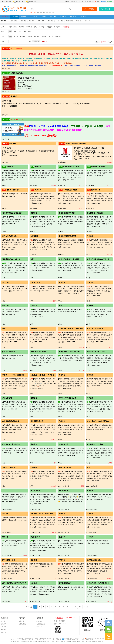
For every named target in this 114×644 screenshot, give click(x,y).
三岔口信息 (60, 21)
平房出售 (90, 398)
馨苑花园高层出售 (65, 583)
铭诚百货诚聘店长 (17, 73)
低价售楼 (34, 560)
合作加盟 (4, 632)
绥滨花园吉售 (35, 537)
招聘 (41, 12)
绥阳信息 (32, 21)
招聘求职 (24, 17)
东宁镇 (16, 36)
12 (80, 607)
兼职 (53, 12)
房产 (15, 27)
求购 (30, 32)
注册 (95, 2)
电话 (38, 12)
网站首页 (5, 17)
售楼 (32, 259)
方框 (105, 42)
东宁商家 (83, 17)
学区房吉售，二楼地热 (95, 213)
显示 (98, 42)
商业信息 (42, 27)
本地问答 (79, 21)
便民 (35, 27)
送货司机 (14, 96)
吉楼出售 (34, 329)
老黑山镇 (23, 36)
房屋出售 (38, 190)
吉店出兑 (10, 167)
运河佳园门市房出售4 (99, 167)
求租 (20, 32)
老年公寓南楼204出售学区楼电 (98, 421)
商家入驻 (21, 621)
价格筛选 (36, 41)
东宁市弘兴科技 (16, 48)
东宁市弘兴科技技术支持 (72, 639)
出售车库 (62, 282)
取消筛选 (44, 41)
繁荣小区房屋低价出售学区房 (69, 259)
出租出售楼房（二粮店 (71, 167)
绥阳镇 (30, 36)
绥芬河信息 (70, 21)
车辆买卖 (63, 17)
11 (76, 607)
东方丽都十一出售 (9, 560)
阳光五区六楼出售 (9, 352)
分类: (3, 27)
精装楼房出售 (64, 444)
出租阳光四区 (35, 282)
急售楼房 (90, 305)
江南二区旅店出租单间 (38, 352)
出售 (44, 12)
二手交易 (34, 17)
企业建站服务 (23, 624)
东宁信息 (23, 21)
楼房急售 (34, 213)
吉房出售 (90, 514)
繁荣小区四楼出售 (37, 421)
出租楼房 (38, 167)
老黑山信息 (14, 21)
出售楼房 (13, 144)
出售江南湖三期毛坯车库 (68, 236)
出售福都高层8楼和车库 (11, 421)
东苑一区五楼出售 (9, 467)
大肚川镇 (37, 36)
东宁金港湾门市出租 (9, 236)
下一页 (86, 607)
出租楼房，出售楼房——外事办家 (42, 375)
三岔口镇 (51, 36)
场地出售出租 (7, 398)
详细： (4, 32)
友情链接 (4, 630)
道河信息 (50, 21)
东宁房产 (15, 17)
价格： (4, 41)
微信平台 (89, 2)
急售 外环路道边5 (13, 190)
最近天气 (87, 21)
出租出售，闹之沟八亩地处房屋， (42, 514)
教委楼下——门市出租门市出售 (13, 375)
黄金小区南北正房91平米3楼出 (70, 352)
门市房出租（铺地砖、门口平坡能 (71, 329)
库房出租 (6, 514)
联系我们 (4, 624)
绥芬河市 (58, 36)
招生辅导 (73, 17)
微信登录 (109, 1)
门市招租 (62, 560)
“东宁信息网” (24, 639)
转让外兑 (53, 17)
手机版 (80, 2)
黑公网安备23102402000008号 (94, 639)
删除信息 (39, 627)
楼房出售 (48, 12)
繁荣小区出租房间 (65, 467)
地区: (3, 36)
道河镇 (44, 36)
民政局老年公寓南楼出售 (11, 444)
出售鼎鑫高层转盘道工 (71, 190)
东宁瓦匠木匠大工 (17, 119)
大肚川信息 (41, 21)
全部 (10, 27)
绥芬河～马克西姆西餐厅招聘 (76, 144)
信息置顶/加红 (41, 624)
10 (71, 607)
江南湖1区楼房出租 (94, 560)
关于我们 (4, 621)
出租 (15, 32)
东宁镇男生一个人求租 (95, 444)
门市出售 (90, 537)
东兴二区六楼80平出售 (95, 329)
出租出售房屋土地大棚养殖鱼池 (98, 583)
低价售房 (62, 514)
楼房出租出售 (96, 190)
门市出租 (90, 236)
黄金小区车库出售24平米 (96, 352)
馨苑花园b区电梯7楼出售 (11, 259)
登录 (98, 2)
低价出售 (6, 282)
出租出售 (6, 305)
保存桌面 (67, 2)
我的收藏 (73, 2)
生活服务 (44, 17)
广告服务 (4, 627)
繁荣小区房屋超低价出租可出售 (98, 259)
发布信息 (66, 27)
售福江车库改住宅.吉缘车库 (12, 213)
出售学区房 (35, 236)
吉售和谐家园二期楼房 (67, 213)
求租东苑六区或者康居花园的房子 (14, 583)
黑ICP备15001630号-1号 (47, 639)
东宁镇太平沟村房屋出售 (68, 398)
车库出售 (90, 491)
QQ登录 (104, 1)
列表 (111, 42)
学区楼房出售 (35, 491)
